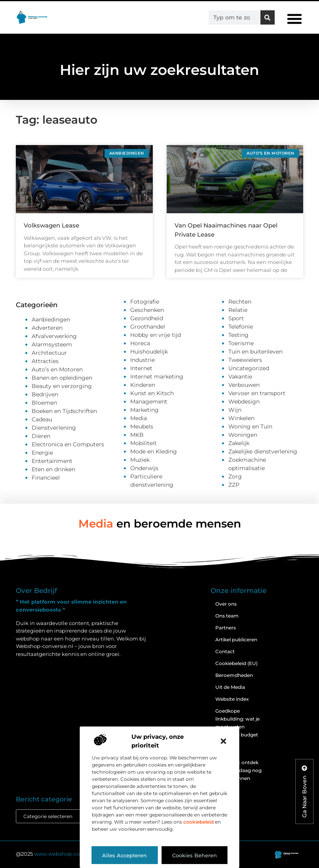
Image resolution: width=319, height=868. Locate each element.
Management (149, 401)
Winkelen (241, 418)
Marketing (144, 410)
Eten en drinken (53, 469)
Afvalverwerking (54, 336)
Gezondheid (147, 318)
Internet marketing (157, 377)
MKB (137, 435)
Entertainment (52, 461)
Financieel (46, 478)
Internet (141, 368)
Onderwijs (144, 468)
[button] (224, 741)
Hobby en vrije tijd (156, 335)
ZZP (234, 485)
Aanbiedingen (51, 319)
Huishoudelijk (149, 352)
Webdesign (244, 401)
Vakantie (240, 377)
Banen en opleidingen (62, 378)
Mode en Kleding (154, 451)
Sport (236, 318)
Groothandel (148, 327)
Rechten (240, 302)
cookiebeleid (198, 822)
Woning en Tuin (250, 426)
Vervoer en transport (257, 393)
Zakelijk (239, 443)
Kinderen (143, 385)
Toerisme (241, 343)
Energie (42, 453)
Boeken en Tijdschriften (64, 411)
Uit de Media (230, 687)
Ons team (227, 616)
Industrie (142, 360)
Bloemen (44, 403)
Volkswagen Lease (51, 225)
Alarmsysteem (52, 344)
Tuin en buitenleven (255, 352)
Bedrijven (45, 394)
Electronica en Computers (68, 444)
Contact (225, 651)
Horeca (140, 343)
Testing (238, 335)
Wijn (235, 410)
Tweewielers (245, 360)
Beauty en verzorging (62, 386)
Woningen (243, 435)
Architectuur (49, 353)
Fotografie (145, 302)
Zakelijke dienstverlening (263, 451)
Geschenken (147, 310)
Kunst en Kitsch (152, 393)
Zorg (235, 476)
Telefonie (241, 327)
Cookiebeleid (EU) (236, 663)
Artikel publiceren (236, 640)
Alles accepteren (124, 855)
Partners (226, 628)
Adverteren (47, 328)
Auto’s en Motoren (57, 369)
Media (139, 418)
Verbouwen (244, 385)
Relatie (238, 310)
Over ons (226, 604)
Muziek (140, 460)
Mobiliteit (143, 443)
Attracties (45, 361)
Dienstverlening (54, 428)
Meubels (142, 426)
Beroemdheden (234, 675)
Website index (232, 699)
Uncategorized (249, 368)
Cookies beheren (195, 855)
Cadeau (42, 419)
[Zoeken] (268, 17)
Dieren (41, 436)
